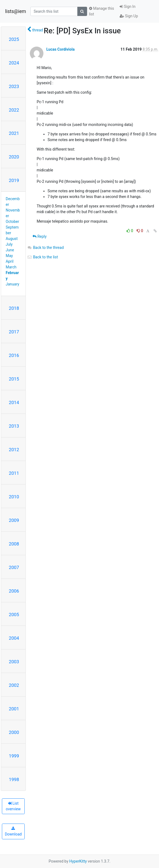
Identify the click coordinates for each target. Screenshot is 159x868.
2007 (14, 567)
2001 (14, 709)
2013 (14, 426)
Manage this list (101, 11)
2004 (14, 638)
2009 (14, 520)
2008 (14, 544)
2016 (14, 355)
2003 (14, 662)
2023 (14, 86)
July (9, 244)
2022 (14, 110)
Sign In (128, 6)
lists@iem (16, 11)
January (12, 284)
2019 (14, 180)
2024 (14, 63)
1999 (14, 756)
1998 (14, 779)
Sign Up (129, 16)
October (12, 222)
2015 (14, 379)
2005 (14, 615)
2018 (14, 308)
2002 (14, 685)
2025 (14, 39)
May (9, 256)
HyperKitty (78, 861)
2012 (14, 450)
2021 (14, 133)
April (10, 261)
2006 (14, 591)
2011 (14, 473)
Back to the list (42, 257)
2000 (14, 732)
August (12, 239)
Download (13, 831)
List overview (13, 806)
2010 (14, 497)
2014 (14, 402)
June (10, 250)
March (11, 267)
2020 (14, 157)
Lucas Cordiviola (61, 49)
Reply (39, 236)
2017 (14, 332)
